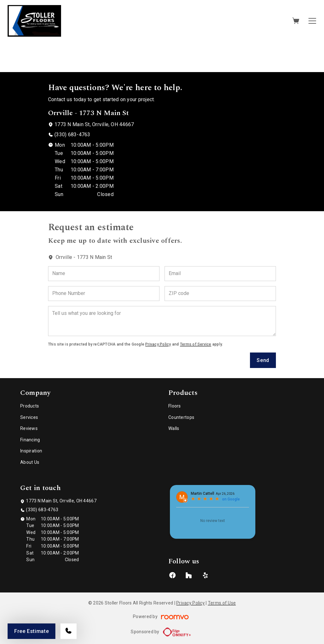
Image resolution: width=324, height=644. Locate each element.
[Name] (104, 274)
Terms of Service (196, 344)
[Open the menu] (312, 21)
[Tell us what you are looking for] (162, 321)
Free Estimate (31, 631)
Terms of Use (222, 603)
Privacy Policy (158, 344)
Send (263, 360)
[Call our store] (69, 631)
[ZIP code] (220, 294)
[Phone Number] (104, 294)
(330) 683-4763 (72, 135)
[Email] (220, 274)
